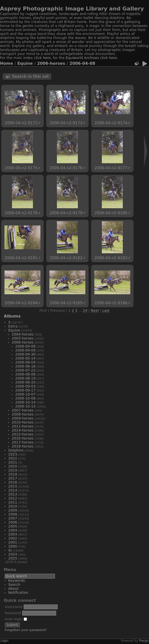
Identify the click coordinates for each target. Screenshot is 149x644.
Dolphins (16, 450)
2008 (13, 514)
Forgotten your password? (26, 630)
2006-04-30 (25, 354)
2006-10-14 (25, 402)
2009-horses (23, 418)
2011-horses (23, 426)
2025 (13, 558)
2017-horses (23, 442)
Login (4, 641)
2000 (13, 546)
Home (6, 63)
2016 (13, 482)
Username (14, 607)
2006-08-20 (25, 382)
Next (95, 310)
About (13, 588)
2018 (13, 474)
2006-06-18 (25, 366)
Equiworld (75, 58)
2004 (13, 530)
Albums (12, 316)
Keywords (17, 580)
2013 (13, 494)
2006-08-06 (25, 374)
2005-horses (23, 338)
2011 (13, 502)
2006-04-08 (82, 63)
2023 (13, 454)
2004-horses (23, 334)
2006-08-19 (25, 378)
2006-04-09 (25, 350)
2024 (13, 554)
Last (106, 310)
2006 (13, 522)
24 (85, 310)
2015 (13, 486)
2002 (13, 538)
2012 (13, 498)
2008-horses (23, 414)
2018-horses (23, 446)
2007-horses (23, 410)
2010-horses (23, 422)
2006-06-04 (25, 362)
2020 (13, 466)
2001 (13, 542)
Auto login (16, 619)
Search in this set (30, 76)
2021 (13, 462)
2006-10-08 (25, 398)
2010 (13, 506)
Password (13, 613)
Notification (18, 592)
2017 (13, 478)
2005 (13, 526)
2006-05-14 (25, 358)
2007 (13, 518)
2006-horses (51, 63)
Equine (25, 63)
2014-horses (23, 430)
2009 (13, 510)
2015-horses (23, 434)
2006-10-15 (25, 406)
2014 (13, 490)
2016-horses (23, 438)
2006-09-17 (25, 390)
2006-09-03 (25, 386)
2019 (13, 470)
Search (14, 584)
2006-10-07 (25, 394)
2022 (13, 458)
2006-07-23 (25, 370)
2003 (13, 534)
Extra (13, 326)
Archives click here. (101, 58)
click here (42, 58)
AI (10, 550)
